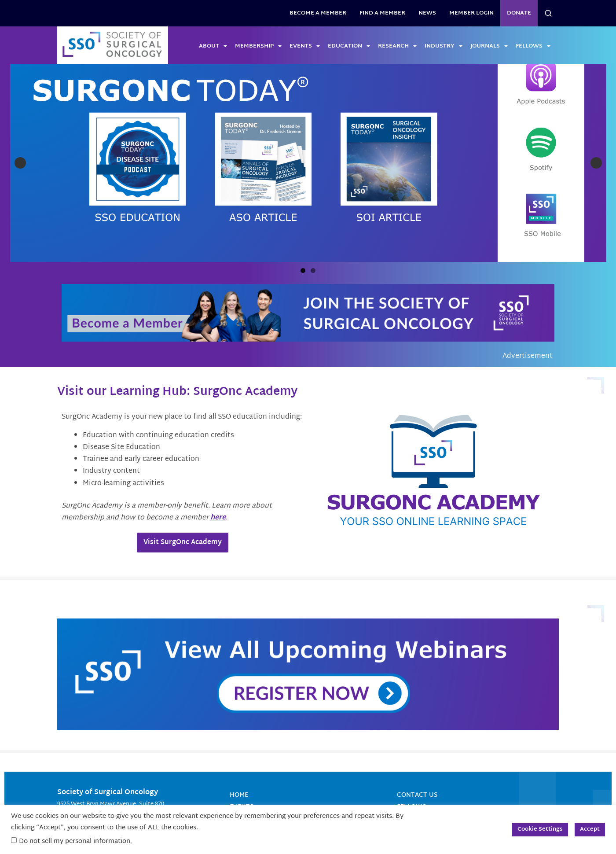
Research (397, 46)
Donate (519, 13)
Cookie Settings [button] (540, 829)
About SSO (414, 767)
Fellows (533, 46)
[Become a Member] (308, 261)
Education (349, 46)
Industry (444, 46)
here (218, 466)
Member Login (471, 13)
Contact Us (417, 743)
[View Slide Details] (230, 137)
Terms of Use (419, 779)
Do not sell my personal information (75, 841)
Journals (489, 46)
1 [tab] (303, 219)
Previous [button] (20, 137)
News (427, 13)
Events (305, 46)
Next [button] (596, 137)
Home (239, 743)
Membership (258, 46)
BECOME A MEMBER (318, 13)
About (213, 46)
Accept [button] (590, 829)
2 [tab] (313, 219)
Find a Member (382, 13)
